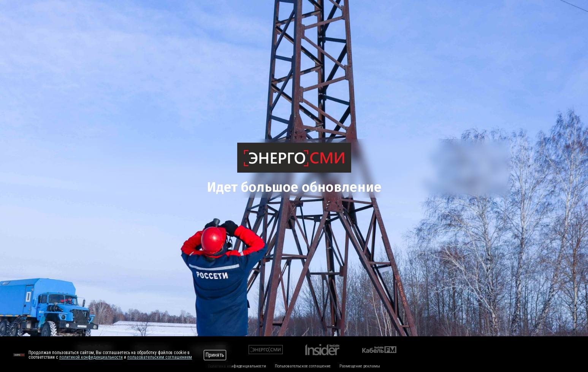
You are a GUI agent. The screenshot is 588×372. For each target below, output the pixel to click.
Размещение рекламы (360, 366)
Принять (215, 355)
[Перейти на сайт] (19, 355)
